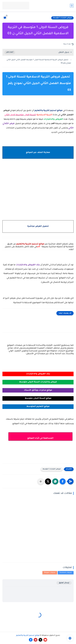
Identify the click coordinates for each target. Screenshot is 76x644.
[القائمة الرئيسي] (72, 6)
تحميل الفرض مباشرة (38, 226)
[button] (63, 481)
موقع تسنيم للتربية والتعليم (28, 636)
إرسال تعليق (64, 583)
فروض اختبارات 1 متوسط (62, 18)
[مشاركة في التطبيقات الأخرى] (41, 481)
